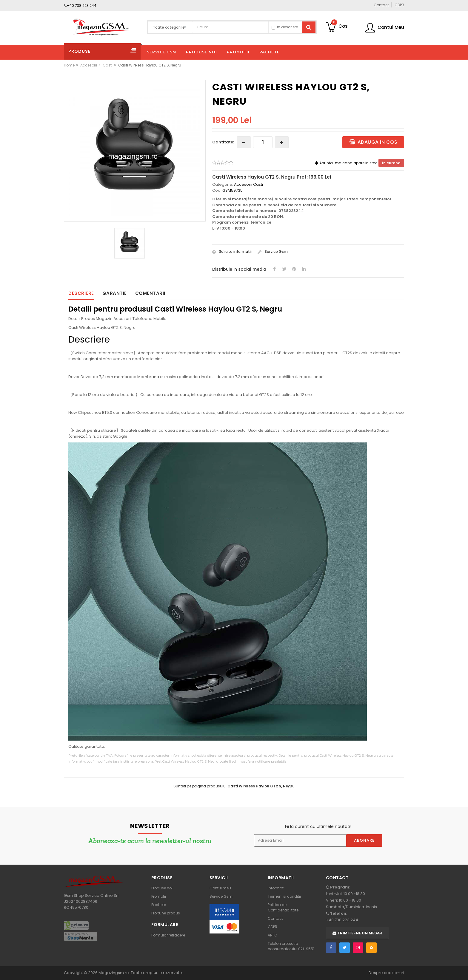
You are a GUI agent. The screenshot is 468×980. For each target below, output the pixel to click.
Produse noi (162, 888)
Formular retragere (168, 935)
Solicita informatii (232, 251)
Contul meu (220, 888)
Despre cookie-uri (386, 973)
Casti (108, 65)
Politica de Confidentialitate (283, 907)
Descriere (81, 293)
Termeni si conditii (284, 896)
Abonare (364, 840)
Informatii (277, 888)
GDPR (273, 927)
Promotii (159, 896)
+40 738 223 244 (81, 6)
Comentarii (150, 293)
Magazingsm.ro (114, 973)
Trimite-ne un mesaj (357, 933)
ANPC (273, 935)
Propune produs (166, 913)
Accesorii (89, 65)
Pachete (159, 905)
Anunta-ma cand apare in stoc (347, 163)
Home (69, 65)
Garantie (115, 293)
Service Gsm (273, 251)
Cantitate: (223, 142)
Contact (275, 918)
